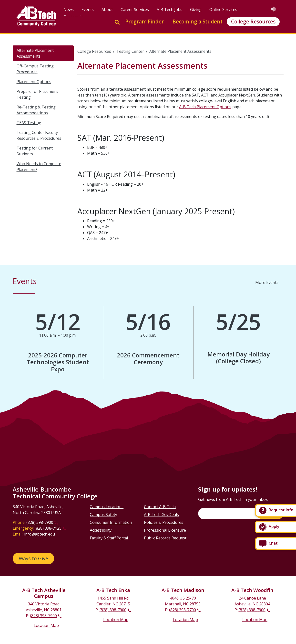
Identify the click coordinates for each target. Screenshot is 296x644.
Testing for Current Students (35, 151)
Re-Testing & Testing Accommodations (36, 110)
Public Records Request (165, 538)
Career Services (135, 10)
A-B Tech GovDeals (161, 515)
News (69, 10)
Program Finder (144, 21)
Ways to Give (33, 558)
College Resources (253, 21)
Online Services (223, 10)
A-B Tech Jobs (169, 10)
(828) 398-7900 (40, 522)
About (107, 10)
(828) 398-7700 (183, 610)
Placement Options (34, 82)
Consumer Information (111, 522)
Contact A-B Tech (160, 507)
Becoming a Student (198, 21)
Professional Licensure (165, 530)
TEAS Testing (29, 123)
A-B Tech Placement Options (205, 107)
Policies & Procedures (164, 522)
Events (88, 10)
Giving (196, 10)
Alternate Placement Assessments (35, 53)
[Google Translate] (274, 9)
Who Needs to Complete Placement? (39, 167)
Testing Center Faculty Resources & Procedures (39, 135)
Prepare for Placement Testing (37, 94)
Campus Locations (107, 507)
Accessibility (101, 530)
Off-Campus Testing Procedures (35, 69)
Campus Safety (103, 515)
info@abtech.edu (40, 534)
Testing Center (130, 51)
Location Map (46, 625)
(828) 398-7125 (48, 528)
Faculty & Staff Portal (109, 538)
